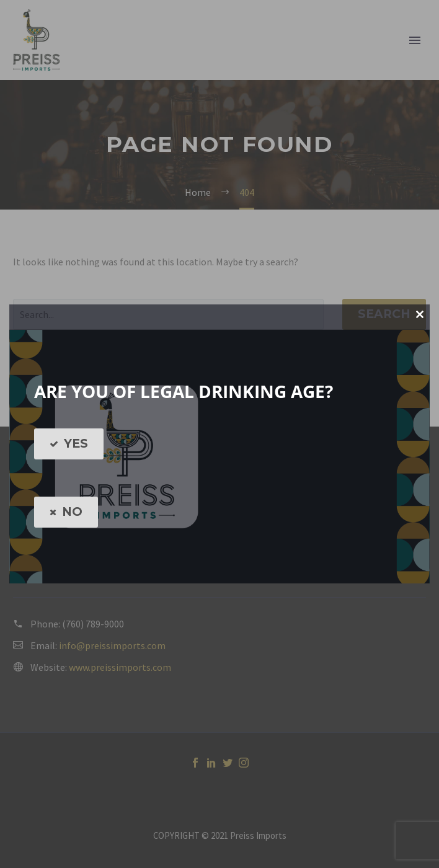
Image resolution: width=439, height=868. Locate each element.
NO (66, 512)
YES (69, 444)
